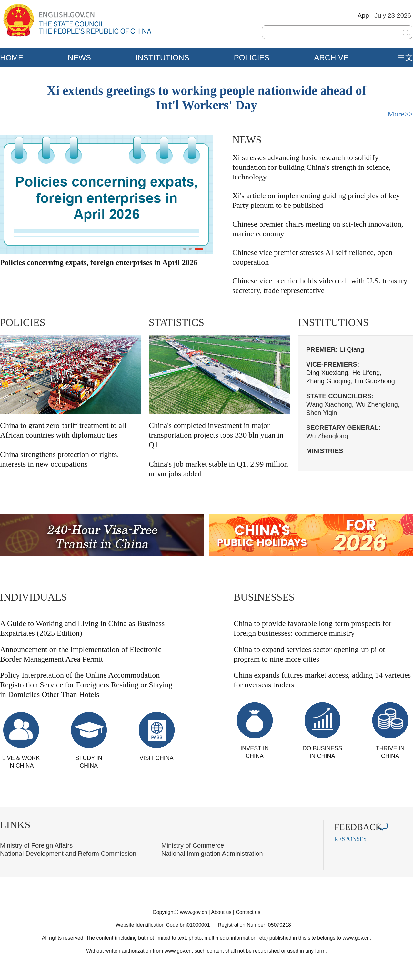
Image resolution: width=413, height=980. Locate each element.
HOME (12, 58)
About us (221, 912)
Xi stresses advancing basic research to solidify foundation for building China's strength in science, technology (312, 167)
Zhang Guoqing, (329, 381)
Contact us (248, 912)
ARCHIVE (331, 58)
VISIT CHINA (156, 758)
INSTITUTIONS (162, 58)
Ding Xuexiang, (328, 373)
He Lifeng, (367, 373)
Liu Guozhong (375, 381)
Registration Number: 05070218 (254, 925)
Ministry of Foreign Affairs (36, 845)
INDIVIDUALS (34, 597)
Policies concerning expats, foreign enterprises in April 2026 (99, 262)
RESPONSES (350, 839)
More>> (400, 114)
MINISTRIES (325, 451)
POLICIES (252, 58)
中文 (405, 57)
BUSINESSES (264, 597)
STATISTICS (176, 322)
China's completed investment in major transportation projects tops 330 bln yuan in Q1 (216, 435)
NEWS (79, 58)
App (363, 15)
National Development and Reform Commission (68, 854)
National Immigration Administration (212, 854)
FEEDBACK (358, 827)
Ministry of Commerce (193, 845)
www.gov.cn (194, 912)
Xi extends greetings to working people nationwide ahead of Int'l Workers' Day (206, 98)
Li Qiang (352, 349)
